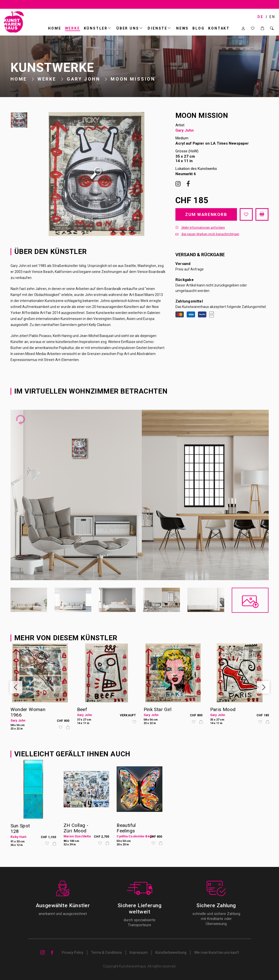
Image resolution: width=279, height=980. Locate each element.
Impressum (139, 952)
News (182, 28)
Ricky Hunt (18, 837)
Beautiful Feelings (126, 828)
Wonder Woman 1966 (28, 712)
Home (55, 28)
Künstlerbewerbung (171, 952)
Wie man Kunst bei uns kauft (217, 952)
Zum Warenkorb (206, 214)
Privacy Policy (73, 952)
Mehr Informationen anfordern (200, 228)
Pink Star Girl (158, 709)
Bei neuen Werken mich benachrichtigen (207, 234)
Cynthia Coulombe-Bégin (135, 836)
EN (272, 17)
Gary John (83, 79)
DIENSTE (158, 28)
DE (260, 17)
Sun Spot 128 (20, 829)
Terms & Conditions (106, 952)
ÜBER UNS (128, 28)
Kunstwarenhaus (133, 966)
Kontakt (219, 28)
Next (263, 687)
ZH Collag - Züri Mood (76, 828)
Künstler (96, 28)
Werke (73, 28)
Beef (82, 709)
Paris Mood (223, 709)
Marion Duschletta (77, 836)
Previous (16, 687)
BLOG (198, 28)
